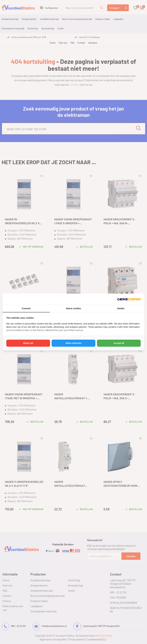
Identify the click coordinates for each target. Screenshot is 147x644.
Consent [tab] (26, 308)
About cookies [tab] (73, 308)
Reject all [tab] (28, 343)
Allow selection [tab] (74, 343)
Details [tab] (121, 308)
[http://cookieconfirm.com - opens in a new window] (129, 299)
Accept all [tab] (119, 343)
